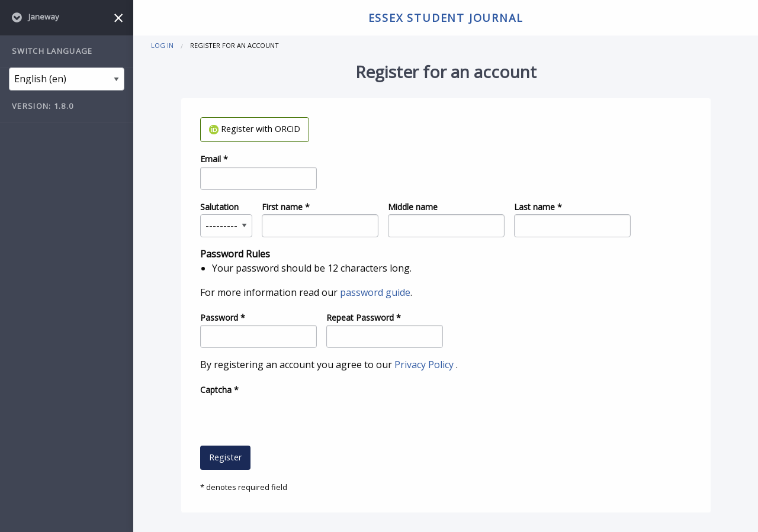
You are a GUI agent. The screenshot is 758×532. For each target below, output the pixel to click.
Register (225, 457)
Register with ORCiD (255, 129)
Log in (162, 45)
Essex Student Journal (446, 18)
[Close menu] (118, 18)
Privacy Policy (425, 365)
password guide (375, 292)
